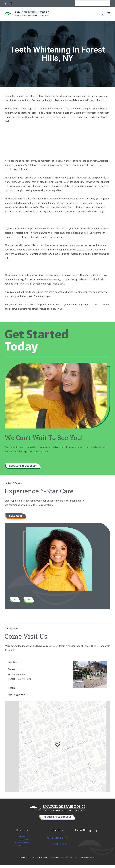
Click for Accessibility (88, 862)
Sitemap (64, 862)
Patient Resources (22, 846)
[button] (109, 14)
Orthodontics (22, 843)
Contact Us (22, 849)
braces (78, 245)
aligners (82, 250)
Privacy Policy (73, 862)
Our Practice (22, 839)
